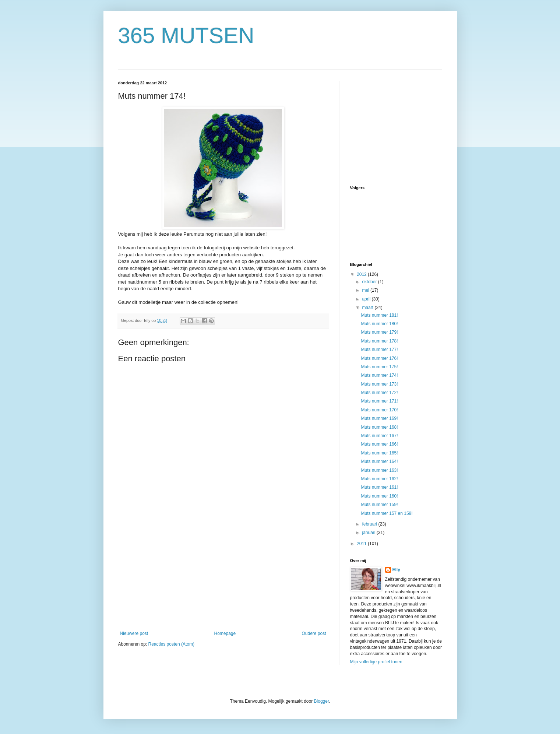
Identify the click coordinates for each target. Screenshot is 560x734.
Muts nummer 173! (379, 384)
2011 (362, 544)
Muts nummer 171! (379, 401)
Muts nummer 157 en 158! (387, 513)
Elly (396, 570)
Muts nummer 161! (379, 487)
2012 (362, 274)
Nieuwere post (134, 633)
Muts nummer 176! (379, 358)
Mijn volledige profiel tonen (376, 662)
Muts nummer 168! (379, 427)
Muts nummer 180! (379, 324)
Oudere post (314, 633)
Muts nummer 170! (379, 410)
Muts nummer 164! (379, 461)
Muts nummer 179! (379, 332)
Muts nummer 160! (379, 496)
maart (368, 308)
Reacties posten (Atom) (171, 644)
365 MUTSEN (186, 36)
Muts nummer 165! (379, 453)
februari (370, 524)
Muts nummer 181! (379, 315)
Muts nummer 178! (379, 341)
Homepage (225, 633)
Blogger (322, 701)
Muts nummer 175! (379, 367)
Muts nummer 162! (379, 479)
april (367, 299)
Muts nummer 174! (379, 375)
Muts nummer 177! (379, 350)
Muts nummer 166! (379, 444)
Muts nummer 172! (379, 393)
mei (366, 290)
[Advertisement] (223, 576)
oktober (370, 282)
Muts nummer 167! (379, 436)
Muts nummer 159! (379, 505)
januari (369, 533)
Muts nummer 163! (379, 470)
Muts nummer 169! (379, 418)
